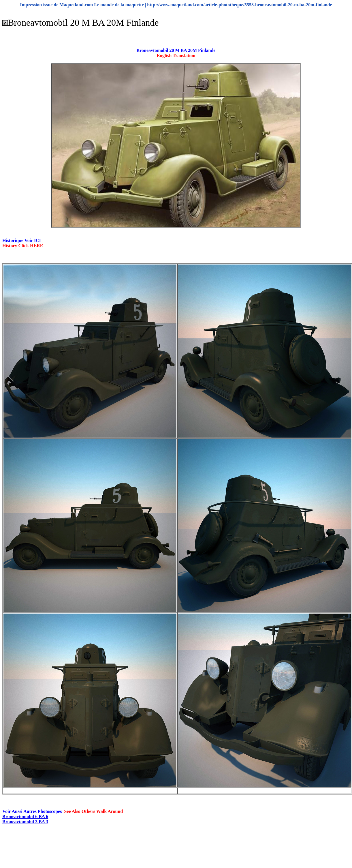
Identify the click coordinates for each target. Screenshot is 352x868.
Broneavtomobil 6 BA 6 (25, 817)
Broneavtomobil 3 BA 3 (25, 822)
